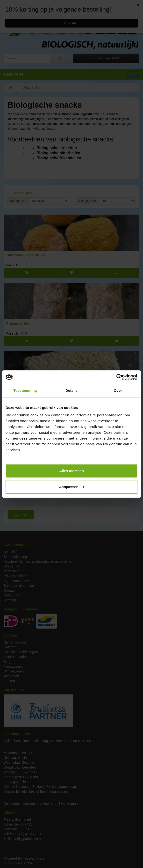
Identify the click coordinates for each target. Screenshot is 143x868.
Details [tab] (71, 390)
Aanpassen (72, 487)
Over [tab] (118, 390)
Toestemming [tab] (25, 390)
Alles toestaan (71, 471)
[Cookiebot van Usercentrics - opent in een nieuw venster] (116, 377)
